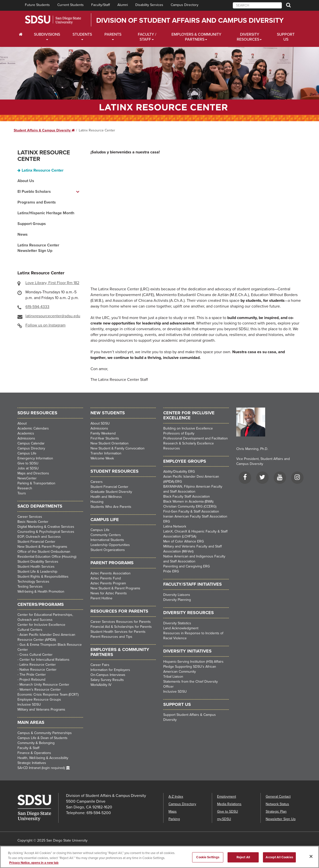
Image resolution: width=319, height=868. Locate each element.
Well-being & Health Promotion (41, 592)
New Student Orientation (110, 443)
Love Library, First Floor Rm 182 (52, 283)
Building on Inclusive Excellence (188, 428)
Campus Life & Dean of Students (42, 738)
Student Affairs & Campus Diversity (44, 130)
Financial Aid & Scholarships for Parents (121, 627)
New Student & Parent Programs (42, 547)
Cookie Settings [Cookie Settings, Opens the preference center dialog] (208, 857)
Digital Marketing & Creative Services (46, 527)
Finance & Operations (34, 753)
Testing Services (30, 587)
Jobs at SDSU (28, 468)
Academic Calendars (33, 428)
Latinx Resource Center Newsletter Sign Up (38, 248)
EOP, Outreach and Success (39, 537)
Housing (97, 502)
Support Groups (32, 224)
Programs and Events (37, 202)
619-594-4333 (37, 307)
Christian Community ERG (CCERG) (190, 506)
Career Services (30, 517)
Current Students (71, 5)
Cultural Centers (30, 630)
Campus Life (27, 453)
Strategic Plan (276, 812)
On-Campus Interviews (108, 675)
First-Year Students (105, 438)
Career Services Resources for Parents (121, 622)
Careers (97, 482)
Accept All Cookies (279, 857)
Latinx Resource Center (44, 156)
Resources (172, 448)
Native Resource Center (38, 670)
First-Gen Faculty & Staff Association (191, 511)
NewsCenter (27, 478)
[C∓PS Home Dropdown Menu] (23, 34)
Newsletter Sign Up (281, 819)
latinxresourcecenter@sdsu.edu (53, 316)
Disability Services (149, 5)
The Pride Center (33, 675)
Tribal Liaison (173, 677)
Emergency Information (35, 458)
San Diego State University (53, 20)
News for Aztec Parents (109, 593)
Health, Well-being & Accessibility (43, 758)
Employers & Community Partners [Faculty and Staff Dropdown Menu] (196, 37)
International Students (107, 540)
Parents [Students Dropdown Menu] (113, 34)
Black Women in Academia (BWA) (188, 501)
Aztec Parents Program (108, 583)
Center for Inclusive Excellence (41, 625)
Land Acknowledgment (181, 628)
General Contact (278, 797)
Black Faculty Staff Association (187, 496)
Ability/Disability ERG (179, 472)
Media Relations (229, 804)
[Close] (311, 856)
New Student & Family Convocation (118, 448)
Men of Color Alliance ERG (184, 541)
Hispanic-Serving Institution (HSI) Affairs (193, 662)
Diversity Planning (177, 600)
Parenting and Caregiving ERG (187, 566)
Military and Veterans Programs (41, 709)
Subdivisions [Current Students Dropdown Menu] (47, 34)
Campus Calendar (31, 443)
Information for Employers (110, 670)
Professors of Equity (179, 433)
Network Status (277, 804)
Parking (174, 819)
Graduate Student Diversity (111, 492)
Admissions (26, 438)
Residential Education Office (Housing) (47, 557)
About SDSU (100, 423)
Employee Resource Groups (39, 700)
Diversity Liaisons (177, 595)
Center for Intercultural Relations (44, 660)
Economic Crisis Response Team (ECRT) (48, 695)
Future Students (37, 5)
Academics (26, 433)
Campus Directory (185, 5)
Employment (227, 797)
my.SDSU (224, 819)
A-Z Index (176, 797)
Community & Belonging (36, 743)
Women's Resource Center (40, 690)
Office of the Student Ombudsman (44, 552)
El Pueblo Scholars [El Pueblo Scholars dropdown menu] (34, 192)
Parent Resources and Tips (111, 637)
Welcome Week (102, 458)
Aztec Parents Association (111, 573)
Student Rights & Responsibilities (43, 577)
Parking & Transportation (36, 483)
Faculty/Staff (101, 5)
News (23, 234)
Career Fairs (100, 665)
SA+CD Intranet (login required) (41, 768)
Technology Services (33, 582)
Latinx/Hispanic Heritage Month (46, 213)
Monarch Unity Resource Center (44, 685)
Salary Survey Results (107, 680)
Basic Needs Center (33, 522)
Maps (173, 812)
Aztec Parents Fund (106, 578)
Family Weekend (103, 433)
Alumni (123, 5)
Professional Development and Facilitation (196, 438)
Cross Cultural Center (36, 655)
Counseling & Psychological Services (46, 532)
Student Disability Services (38, 562)
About (22, 423)
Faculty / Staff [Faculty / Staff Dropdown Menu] (147, 37)
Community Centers (106, 535)
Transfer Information (106, 453)
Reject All (243, 857)
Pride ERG (171, 571)
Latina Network (175, 526)
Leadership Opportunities (110, 545)
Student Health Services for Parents (118, 632)
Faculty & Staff (28, 748)
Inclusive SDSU (29, 705)
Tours (22, 493)
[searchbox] (257, 5)
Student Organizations (108, 550)
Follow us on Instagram (45, 325)
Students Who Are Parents (111, 507)
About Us (26, 181)
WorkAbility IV (101, 685)
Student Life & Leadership (37, 572)
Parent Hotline (101, 598)
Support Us (286, 37)
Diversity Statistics (177, 623)
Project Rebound (32, 680)
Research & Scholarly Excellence (189, 443)
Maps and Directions (33, 473)
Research (25, 488)
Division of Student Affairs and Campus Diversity (190, 20)
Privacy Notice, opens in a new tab (34, 863)
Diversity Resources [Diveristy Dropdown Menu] (248, 37)
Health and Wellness (106, 497)
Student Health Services (36, 567)
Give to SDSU (28, 463)
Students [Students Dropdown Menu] (82, 34)
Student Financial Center (36, 542)
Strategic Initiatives (32, 763)
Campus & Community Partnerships (45, 733)
